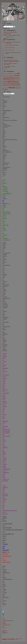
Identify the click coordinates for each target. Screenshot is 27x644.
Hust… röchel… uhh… (10, 50)
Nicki (3, 626)
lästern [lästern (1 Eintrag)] (17, 80)
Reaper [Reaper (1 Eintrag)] (12, 83)
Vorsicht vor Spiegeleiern (15, 61)
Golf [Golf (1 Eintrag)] (13, 77)
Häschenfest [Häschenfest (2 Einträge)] (7, 80)
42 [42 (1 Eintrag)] (4, 74)
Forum (4, 619)
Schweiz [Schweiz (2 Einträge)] (13, 84)
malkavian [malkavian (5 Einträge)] (11, 81)
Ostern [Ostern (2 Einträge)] (9, 83)
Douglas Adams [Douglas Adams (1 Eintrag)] (12, 76)
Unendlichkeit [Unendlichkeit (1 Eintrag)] (6, 88)
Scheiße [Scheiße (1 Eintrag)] (9, 84)
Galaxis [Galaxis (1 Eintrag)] (8, 77)
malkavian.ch (4, 639)
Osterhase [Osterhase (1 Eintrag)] (5, 83)
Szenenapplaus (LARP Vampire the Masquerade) (13, 43)
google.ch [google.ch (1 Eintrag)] (18, 77)
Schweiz (4, 628)
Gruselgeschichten (7, 34)
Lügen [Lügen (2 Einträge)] (5, 82)
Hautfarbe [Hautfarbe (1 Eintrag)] (16, 79)
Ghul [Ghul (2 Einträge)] (11, 77)
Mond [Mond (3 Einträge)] (17, 82)
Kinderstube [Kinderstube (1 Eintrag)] (13, 80)
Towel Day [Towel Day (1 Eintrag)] (10, 86)
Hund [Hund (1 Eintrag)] (19, 79)
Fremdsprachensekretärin (8, 621)
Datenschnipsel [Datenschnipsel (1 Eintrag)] (6, 76)
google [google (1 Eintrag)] (15, 77)
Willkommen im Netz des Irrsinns (10, 32)
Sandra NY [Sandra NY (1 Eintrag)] (5, 84)
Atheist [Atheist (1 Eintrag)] (9, 74)
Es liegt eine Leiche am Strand (12, 45)
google (4, 622)
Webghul (5, 38)
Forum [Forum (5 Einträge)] (17, 75)
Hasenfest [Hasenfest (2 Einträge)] (12, 78)
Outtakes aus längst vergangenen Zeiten (12, 35)
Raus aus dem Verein (10, 48)
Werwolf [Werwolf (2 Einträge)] (17, 88)
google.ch (4, 624)
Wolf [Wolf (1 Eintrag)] (20, 88)
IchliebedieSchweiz (6, 625)
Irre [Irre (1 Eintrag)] (11, 80)
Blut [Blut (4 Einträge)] (18, 74)
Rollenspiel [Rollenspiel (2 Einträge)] (16, 83)
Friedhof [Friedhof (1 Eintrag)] (5, 77)
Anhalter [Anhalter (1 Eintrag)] (6, 74)
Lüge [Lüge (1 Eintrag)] (19, 80)
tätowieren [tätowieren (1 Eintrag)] (19, 86)
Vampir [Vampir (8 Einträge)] (12, 87)
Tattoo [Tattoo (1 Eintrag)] (7, 86)
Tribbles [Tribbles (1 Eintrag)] (13, 86)
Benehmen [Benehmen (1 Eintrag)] (12, 74)
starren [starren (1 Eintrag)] (16, 84)
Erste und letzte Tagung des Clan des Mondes (13, 53)
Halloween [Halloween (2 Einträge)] (6, 78)
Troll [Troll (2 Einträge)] (16, 86)
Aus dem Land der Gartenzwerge (10, 67)
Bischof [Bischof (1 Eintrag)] (16, 74)
